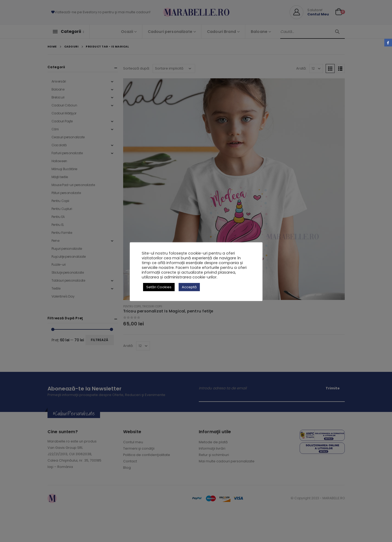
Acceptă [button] (189, 287)
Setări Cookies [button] (159, 287)
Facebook (388, 43)
